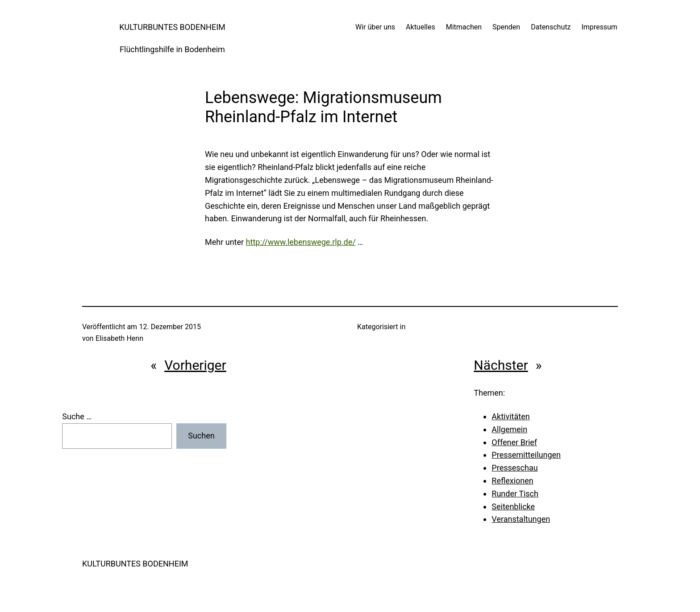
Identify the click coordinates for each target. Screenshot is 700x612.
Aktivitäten (510, 416)
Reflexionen (512, 481)
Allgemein (509, 429)
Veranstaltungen (521, 519)
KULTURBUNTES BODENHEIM (172, 27)
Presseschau (515, 468)
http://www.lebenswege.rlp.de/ (301, 242)
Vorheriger (195, 365)
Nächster (501, 365)
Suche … (77, 416)
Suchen (201, 436)
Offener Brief (514, 442)
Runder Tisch (515, 494)
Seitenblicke (513, 507)
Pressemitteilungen (526, 455)
